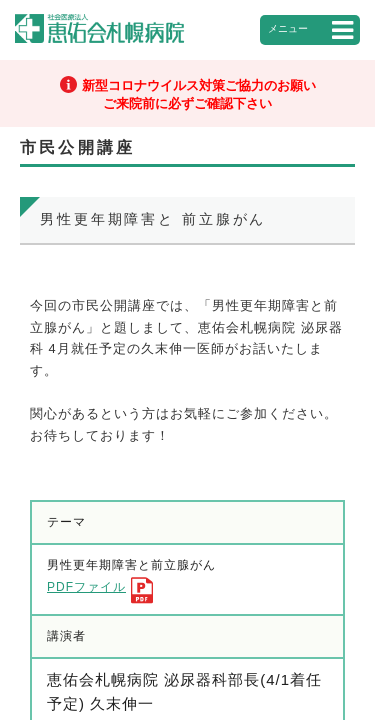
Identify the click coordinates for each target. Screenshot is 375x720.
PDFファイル (86, 587)
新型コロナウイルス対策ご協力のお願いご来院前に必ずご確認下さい (199, 94)
